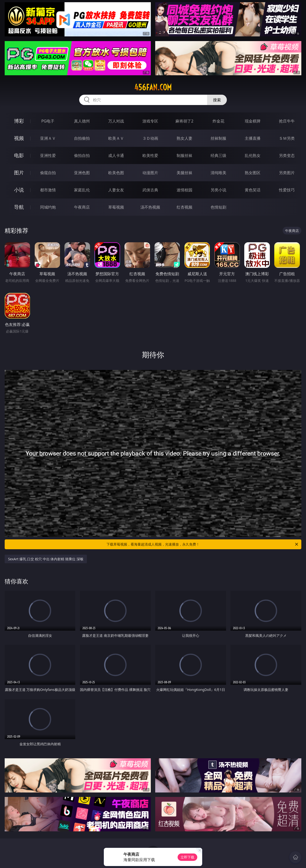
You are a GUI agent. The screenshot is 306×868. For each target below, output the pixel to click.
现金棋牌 (253, 121)
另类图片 (287, 173)
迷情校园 (184, 190)
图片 (19, 173)
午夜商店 (82, 207)
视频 (19, 138)
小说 (19, 190)
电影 (19, 155)
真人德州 (82, 121)
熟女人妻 (184, 138)
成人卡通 (116, 155)
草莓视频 (116, 207)
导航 (19, 207)
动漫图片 (150, 173)
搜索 (217, 100)
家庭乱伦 (82, 190)
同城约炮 (48, 207)
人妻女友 (116, 190)
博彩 (19, 121)
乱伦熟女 (253, 155)
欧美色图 (116, 173)
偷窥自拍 (48, 173)
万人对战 (116, 121)
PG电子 (48, 121)
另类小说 (218, 190)
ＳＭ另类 (287, 138)
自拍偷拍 (82, 138)
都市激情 (48, 190)
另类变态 (287, 155)
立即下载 (187, 857)
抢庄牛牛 (287, 121)
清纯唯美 (218, 173)
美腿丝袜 (184, 173)
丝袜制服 (218, 138)
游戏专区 (150, 121)
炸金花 (218, 121)
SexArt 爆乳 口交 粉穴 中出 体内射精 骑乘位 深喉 (46, 559)
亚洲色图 (82, 173)
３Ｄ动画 (150, 138)
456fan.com (153, 87)
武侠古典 (150, 190)
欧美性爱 (150, 155)
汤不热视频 (150, 207)
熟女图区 (253, 173)
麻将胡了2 (184, 121)
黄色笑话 (253, 190)
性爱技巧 (287, 190)
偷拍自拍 (82, 155)
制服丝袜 (184, 155)
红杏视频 (184, 207)
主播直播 (253, 138)
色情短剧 (218, 207)
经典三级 (218, 155)
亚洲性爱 (48, 155)
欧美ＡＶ (116, 138)
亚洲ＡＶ (48, 138)
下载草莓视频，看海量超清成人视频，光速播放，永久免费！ (203, 544)
